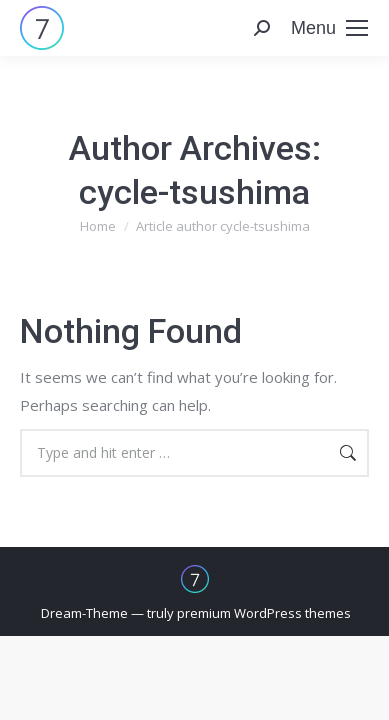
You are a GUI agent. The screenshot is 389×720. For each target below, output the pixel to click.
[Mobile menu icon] (329, 28)
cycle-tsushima (194, 192)
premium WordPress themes (264, 613)
